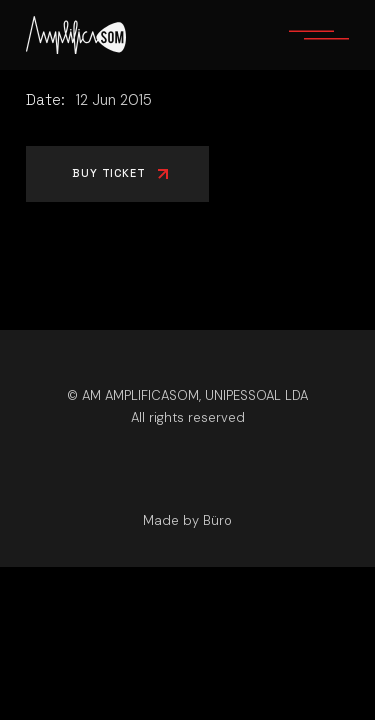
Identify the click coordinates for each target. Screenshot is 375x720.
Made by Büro (187, 520)
